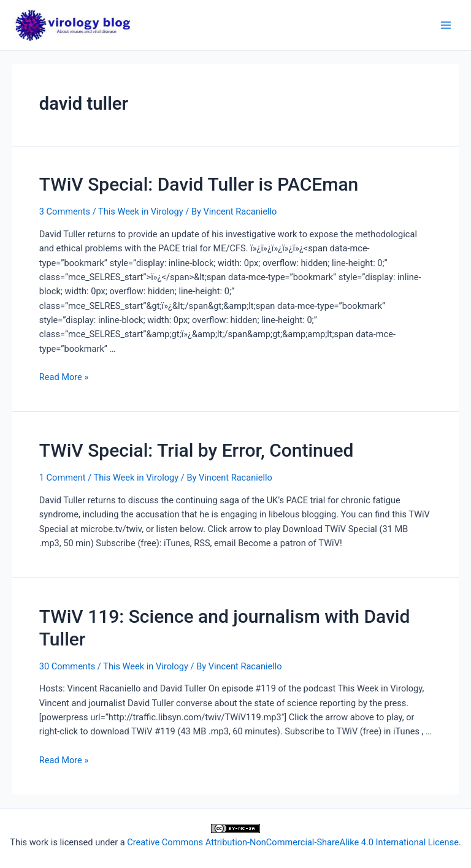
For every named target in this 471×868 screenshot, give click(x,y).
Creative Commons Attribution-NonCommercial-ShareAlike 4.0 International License (293, 842)
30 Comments (67, 666)
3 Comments (65, 211)
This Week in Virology (141, 211)
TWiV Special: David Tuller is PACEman (199, 184)
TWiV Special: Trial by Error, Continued (197, 450)
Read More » (64, 377)
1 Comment (63, 478)
